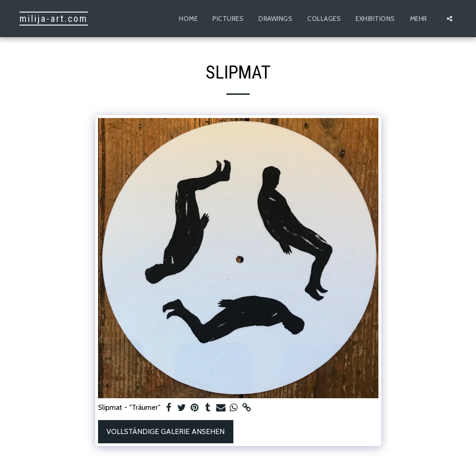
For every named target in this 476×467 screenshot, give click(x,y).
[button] (450, 19)
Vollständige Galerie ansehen (165, 431)
